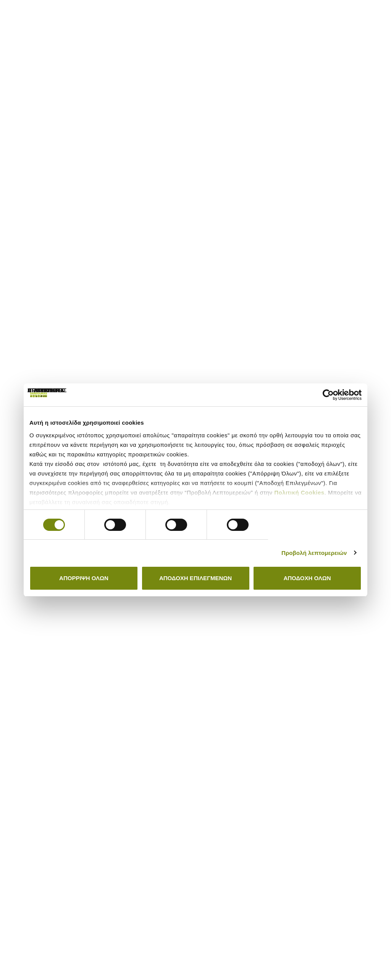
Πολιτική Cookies (299, 492)
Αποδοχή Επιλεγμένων (195, 578)
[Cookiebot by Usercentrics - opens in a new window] (328, 395)
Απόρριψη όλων (84, 578)
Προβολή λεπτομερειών (314, 553)
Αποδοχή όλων (307, 578)
